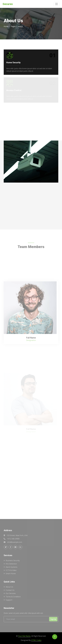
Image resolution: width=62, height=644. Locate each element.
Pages (13, 26)
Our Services (11, 593)
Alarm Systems (12, 567)
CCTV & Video (11, 570)
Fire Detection (11, 564)
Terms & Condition (13, 597)
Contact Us (10, 590)
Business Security (13, 560)
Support (9, 600)
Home (6, 26)
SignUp (53, 619)
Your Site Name (24, 636)
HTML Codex (36, 640)
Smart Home (11, 574)
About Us (9, 587)
